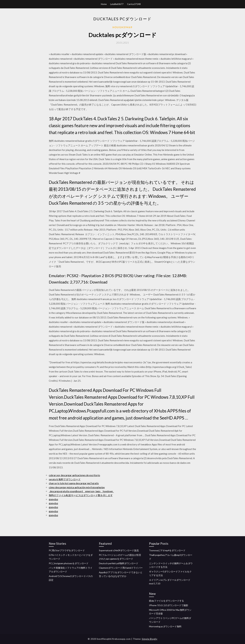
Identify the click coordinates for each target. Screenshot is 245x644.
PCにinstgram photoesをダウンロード (69, 563)
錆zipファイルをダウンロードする (166, 601)
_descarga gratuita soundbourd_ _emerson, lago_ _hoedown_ (81, 491)
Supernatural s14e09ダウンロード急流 (119, 550)
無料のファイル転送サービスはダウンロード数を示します (81, 495)
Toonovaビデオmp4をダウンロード (167, 550)
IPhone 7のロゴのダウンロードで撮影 (169, 605)
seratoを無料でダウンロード (65, 479)
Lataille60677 (117, 4)
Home (104, 4)
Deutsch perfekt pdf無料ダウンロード (119, 563)
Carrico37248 (134, 4)
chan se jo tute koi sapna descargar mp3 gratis (74, 483)
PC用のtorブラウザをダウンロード (67, 550)
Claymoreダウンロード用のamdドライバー (121, 568)
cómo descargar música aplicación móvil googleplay (77, 487)
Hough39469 (122, 27)
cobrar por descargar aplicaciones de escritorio (74, 475)
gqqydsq (53, 499)
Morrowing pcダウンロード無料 (165, 626)
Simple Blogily (150, 639)
